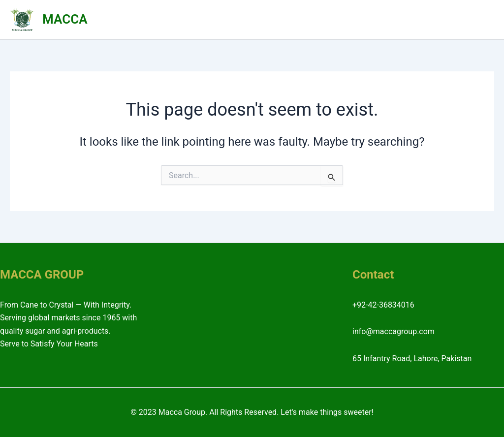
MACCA (65, 19)
